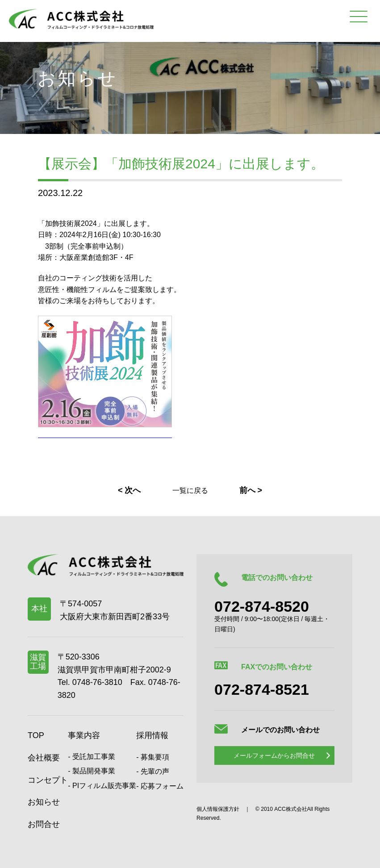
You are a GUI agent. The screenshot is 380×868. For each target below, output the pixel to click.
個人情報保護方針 (218, 809)
